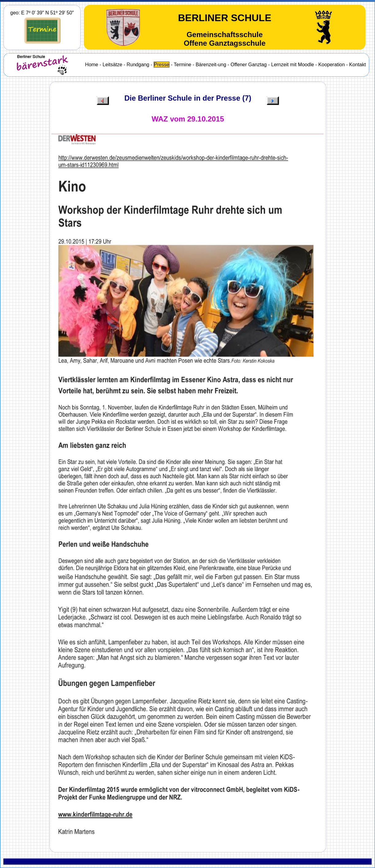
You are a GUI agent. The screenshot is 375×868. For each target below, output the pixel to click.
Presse (162, 65)
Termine (182, 65)
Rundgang (138, 65)
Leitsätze (112, 65)
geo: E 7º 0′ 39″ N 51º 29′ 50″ (42, 13)
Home (92, 65)
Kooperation (331, 65)
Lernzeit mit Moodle (292, 65)
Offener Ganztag (249, 65)
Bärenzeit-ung (211, 65)
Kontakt (358, 65)
